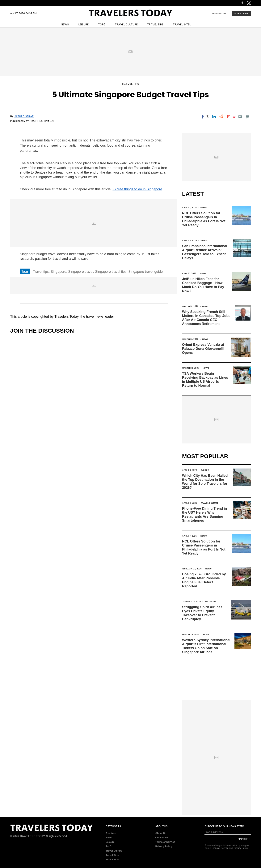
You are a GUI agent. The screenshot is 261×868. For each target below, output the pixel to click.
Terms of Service (165, 842)
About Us (161, 833)
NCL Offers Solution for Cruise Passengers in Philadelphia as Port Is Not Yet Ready (204, 219)
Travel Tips (130, 84)
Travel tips (41, 272)
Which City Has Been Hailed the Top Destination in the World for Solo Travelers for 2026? (205, 482)
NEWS (65, 24)
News (204, 208)
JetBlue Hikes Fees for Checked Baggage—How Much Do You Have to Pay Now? (203, 285)
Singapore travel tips (111, 272)
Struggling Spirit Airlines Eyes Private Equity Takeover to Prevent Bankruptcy (202, 613)
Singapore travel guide (145, 272)
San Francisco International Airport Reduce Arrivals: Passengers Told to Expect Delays (205, 252)
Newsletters (219, 13)
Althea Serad (24, 116)
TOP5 (102, 24)
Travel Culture (209, 503)
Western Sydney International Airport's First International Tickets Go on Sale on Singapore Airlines (206, 646)
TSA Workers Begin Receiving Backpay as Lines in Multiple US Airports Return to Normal (205, 380)
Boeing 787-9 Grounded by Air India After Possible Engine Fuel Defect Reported (204, 580)
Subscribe (241, 13)
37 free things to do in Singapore (137, 189)
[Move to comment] (247, 117)
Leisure (110, 842)
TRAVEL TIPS (155, 24)
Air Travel (210, 602)
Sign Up (243, 839)
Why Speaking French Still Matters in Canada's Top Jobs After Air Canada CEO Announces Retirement (206, 318)
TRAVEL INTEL (182, 24)
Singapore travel (81, 272)
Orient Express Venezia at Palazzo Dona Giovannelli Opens (203, 349)
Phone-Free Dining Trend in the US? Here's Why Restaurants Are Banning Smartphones (205, 514)
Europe (205, 470)
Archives (111, 833)
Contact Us (162, 838)
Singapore (58, 272)
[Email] (240, 117)
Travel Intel (112, 859)
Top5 (109, 846)
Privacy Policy (164, 846)
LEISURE (83, 24)
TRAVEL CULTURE (126, 24)
